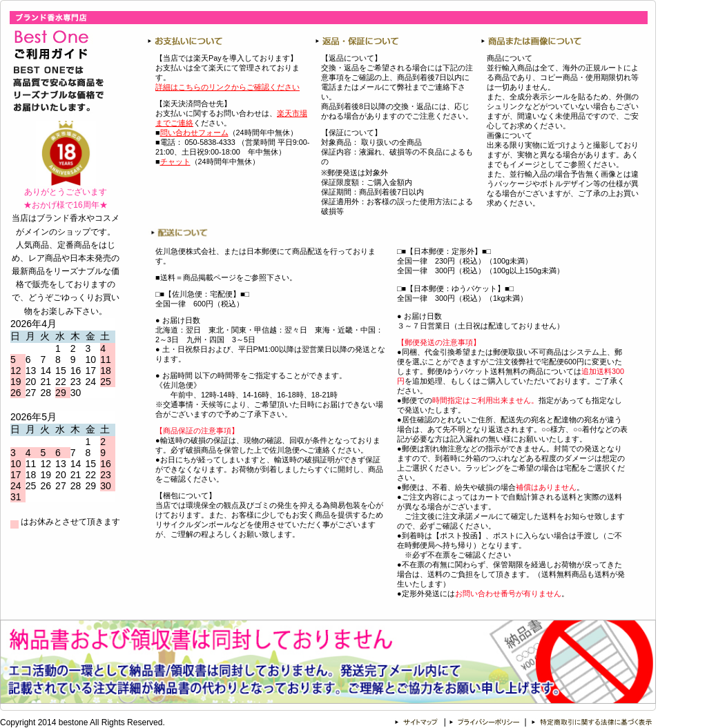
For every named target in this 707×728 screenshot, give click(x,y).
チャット (175, 161)
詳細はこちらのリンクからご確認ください (227, 87)
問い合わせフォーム (194, 132)
